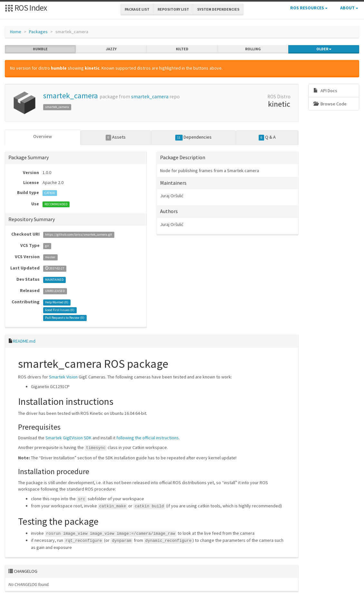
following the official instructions (148, 438)
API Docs (325, 91)
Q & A (267, 137)
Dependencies (193, 137)
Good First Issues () (60, 310)
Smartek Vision (63, 377)
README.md (24, 341)
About (349, 8)
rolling (253, 49)
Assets (116, 137)
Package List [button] (137, 9)
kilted (182, 49)
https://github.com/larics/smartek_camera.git (79, 234)
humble (40, 49)
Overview (43, 136)
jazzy (111, 49)
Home (16, 32)
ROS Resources (309, 8)
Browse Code (330, 104)
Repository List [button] (173, 9)
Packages (38, 32)
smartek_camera (71, 96)
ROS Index (26, 8)
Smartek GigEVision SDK (68, 438)
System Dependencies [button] (218, 9)
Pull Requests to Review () (65, 318)
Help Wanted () (57, 302)
